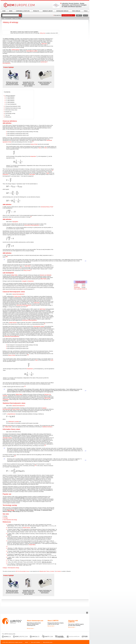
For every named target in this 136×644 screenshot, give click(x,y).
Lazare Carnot (17, 296)
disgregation (15, 222)
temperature (33, 156)
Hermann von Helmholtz (46, 275)
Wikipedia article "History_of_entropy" (47, 571)
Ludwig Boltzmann (11, 414)
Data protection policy (48, 642)
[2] (53, 170)
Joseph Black (32, 545)
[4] (6, 257)
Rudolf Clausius (15, 50)
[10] (28, 355)
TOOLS (86, 11)
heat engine (32, 174)
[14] (36, 465)
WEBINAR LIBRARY (48, 11)
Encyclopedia (8, 19)
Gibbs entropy (11, 510)
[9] (45, 324)
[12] (45, 445)
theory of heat (34, 144)
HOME (4, 11)
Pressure (76, 284)
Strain (83, 286)
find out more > (30, 628)
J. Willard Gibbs (8, 427)
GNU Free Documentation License (22, 571)
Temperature (77, 287)
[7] (31, 270)
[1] (33, 142)
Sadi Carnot (28, 266)
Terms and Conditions (35, 642)
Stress (76, 286)
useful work (44, 44)
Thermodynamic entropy (13, 568)
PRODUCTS (36, 11)
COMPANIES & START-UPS (23, 11)
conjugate (24, 281)
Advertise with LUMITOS (73, 621)
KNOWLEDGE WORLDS (62, 11)
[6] (21, 267)
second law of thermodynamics (32, 225)
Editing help (42, 33)
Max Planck (44, 279)
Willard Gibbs (14, 275)
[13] (15, 456)
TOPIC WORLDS (76, 11)
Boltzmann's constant (14, 422)
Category (5, 568)
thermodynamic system (32, 51)
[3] (31, 217)
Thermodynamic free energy (10, 520)
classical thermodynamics (18, 294)
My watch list (58, 15)
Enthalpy (6, 518)
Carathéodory (6, 399)
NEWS (11, 11)
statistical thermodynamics (19, 406)
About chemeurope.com (35, 621)
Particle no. (84, 289)
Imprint (26, 642)
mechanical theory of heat (47, 207)
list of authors (58, 571)
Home (3, 19)
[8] (27, 306)
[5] (7, 257)
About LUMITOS (53, 621)
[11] (25, 386)
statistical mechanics (47, 427)
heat (40, 148)
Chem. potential (78, 289)
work (46, 148)
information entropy (7, 438)
